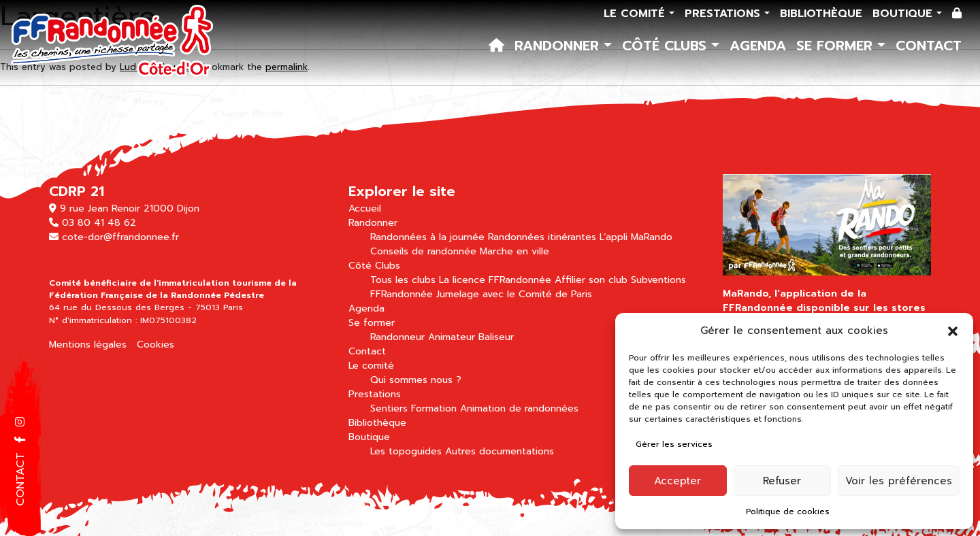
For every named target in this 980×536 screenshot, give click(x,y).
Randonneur (397, 337)
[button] (953, 331)
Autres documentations (500, 451)
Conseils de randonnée (423, 251)
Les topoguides (406, 451)
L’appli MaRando (636, 237)
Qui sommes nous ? (416, 380)
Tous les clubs (403, 280)
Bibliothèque (821, 14)
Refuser (782, 481)
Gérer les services (674, 444)
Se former (837, 46)
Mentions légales (88, 345)
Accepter (677, 481)
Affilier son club (591, 280)
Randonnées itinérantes (542, 237)
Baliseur (496, 337)
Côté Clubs (667, 46)
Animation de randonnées (519, 408)
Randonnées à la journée (427, 237)
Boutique (904, 14)
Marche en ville (514, 251)
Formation (434, 408)
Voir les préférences (899, 481)
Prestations (724, 14)
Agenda (758, 46)
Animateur (452, 337)
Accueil (365, 208)
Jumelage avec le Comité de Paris (514, 294)
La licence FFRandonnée (495, 280)
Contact (929, 46)
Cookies (156, 345)
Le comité (636, 14)
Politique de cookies (788, 512)
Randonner (559, 46)
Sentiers (389, 408)
